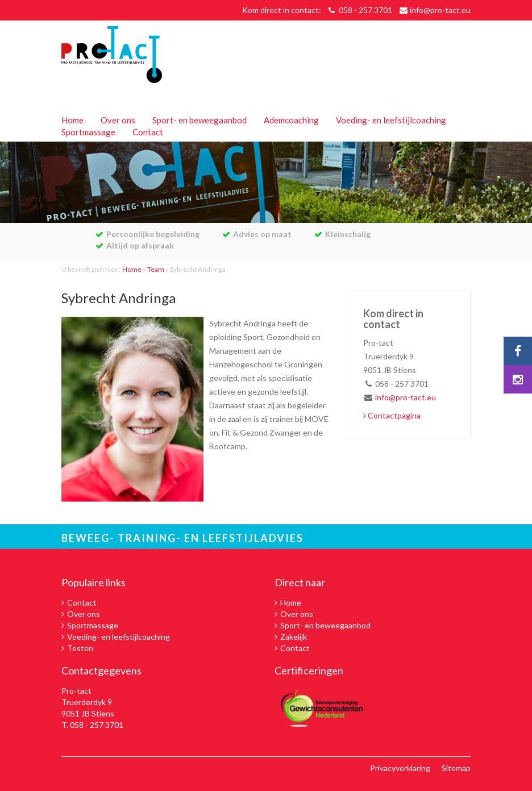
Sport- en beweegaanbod (199, 120)
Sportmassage (88, 132)
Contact (148, 132)
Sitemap (456, 768)
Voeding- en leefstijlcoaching (391, 120)
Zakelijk (294, 637)
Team (156, 269)
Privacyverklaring (400, 768)
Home (72, 120)
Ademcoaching (291, 120)
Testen (80, 648)
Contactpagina (392, 415)
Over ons (118, 120)
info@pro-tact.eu (440, 10)
